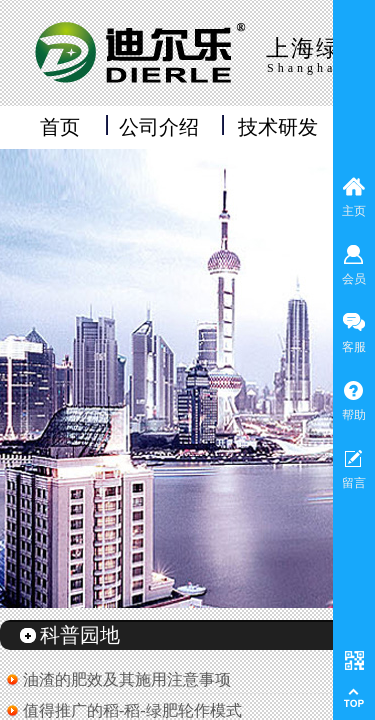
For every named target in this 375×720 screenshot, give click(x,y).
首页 (60, 127)
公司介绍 (159, 127)
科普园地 (80, 635)
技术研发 (278, 127)
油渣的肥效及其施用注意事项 (127, 679)
